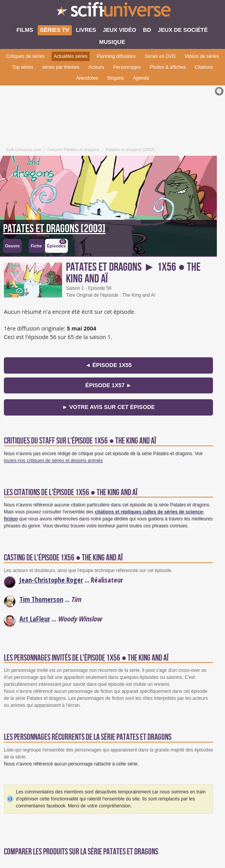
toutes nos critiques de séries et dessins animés (53, 461)
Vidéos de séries (202, 56)
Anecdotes (87, 78)
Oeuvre (12, 246)
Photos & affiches (168, 67)
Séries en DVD (160, 56)
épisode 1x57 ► (109, 385)
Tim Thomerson (41, 599)
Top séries (23, 67)
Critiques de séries (25, 56)
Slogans (115, 78)
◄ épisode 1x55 (109, 365)
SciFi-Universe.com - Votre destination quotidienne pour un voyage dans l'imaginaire (112, 12)
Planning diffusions (116, 56)
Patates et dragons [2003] (54, 229)
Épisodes (57, 244)
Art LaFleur (35, 619)
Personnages (127, 67)
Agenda (141, 78)
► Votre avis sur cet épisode (108, 407)
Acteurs (96, 67)
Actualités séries (70, 56)
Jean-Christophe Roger (51, 580)
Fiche (36, 246)
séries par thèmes (61, 67)
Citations (204, 67)
